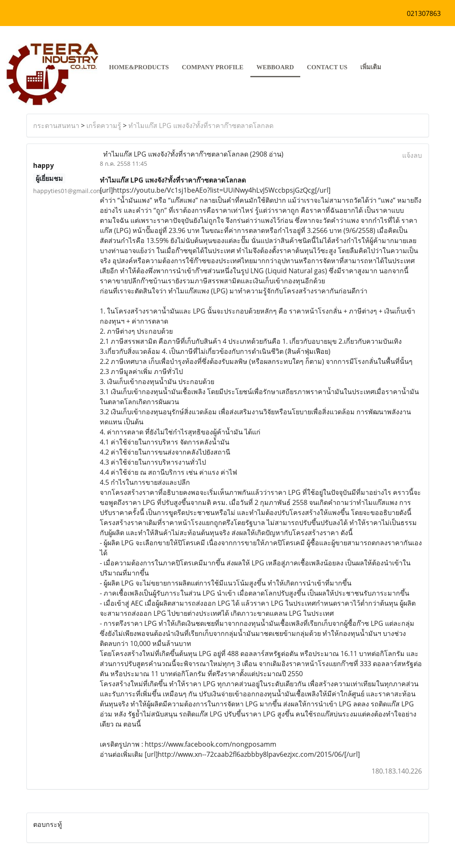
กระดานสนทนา (56, 125)
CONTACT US (327, 67)
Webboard (275, 67)
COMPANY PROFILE (213, 67)
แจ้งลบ (412, 155)
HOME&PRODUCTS (139, 67)
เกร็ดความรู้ (104, 125)
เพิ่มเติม (371, 67)
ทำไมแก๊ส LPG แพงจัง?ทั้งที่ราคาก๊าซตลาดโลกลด (201, 125)
